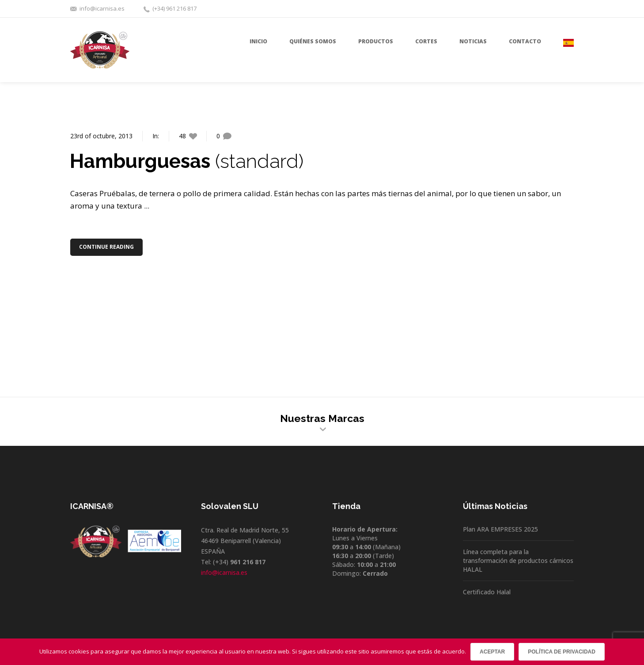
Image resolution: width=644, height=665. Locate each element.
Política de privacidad (562, 652)
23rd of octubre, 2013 (101, 136)
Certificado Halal (487, 592)
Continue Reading (107, 247)
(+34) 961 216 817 (174, 8)
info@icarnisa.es (102, 8)
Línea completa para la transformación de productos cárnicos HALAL (518, 560)
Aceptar (492, 652)
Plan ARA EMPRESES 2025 (500, 529)
